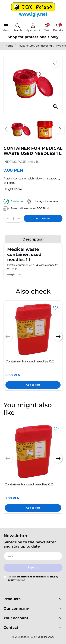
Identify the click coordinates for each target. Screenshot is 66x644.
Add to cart (43, 218)
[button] (18, 28)
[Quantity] (13, 219)
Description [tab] (33, 239)
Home (9, 46)
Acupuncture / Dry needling (35, 46)
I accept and (33, 578)
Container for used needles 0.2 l (30, 361)
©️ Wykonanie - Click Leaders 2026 (33, 637)
